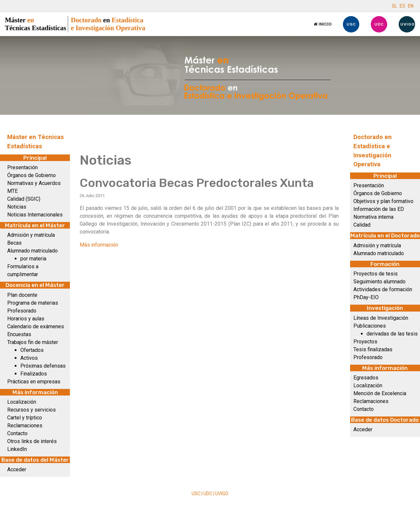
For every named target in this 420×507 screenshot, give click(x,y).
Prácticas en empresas (34, 382)
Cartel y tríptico (25, 418)
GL (394, 6)
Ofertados (32, 350)
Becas (14, 243)
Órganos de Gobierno (31, 175)
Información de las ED (379, 209)
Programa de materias (33, 303)
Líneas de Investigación (381, 318)
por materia (33, 259)
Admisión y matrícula (31, 235)
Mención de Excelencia (380, 393)
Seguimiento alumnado (379, 282)
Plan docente (22, 295)
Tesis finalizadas (373, 349)
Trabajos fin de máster (33, 342)
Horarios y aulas (26, 319)
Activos (29, 358)
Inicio (323, 24)
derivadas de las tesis (392, 334)
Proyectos (365, 342)
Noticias (17, 207)
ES (402, 6)
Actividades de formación (383, 289)
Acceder (17, 469)
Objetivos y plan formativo (383, 201)
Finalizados (34, 374)
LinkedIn (17, 449)
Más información (99, 245)
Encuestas (19, 334)
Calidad (362, 225)
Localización (22, 402)
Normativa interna (373, 217)
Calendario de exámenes (36, 326)
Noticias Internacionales (35, 215)
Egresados (366, 378)
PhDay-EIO (366, 297)
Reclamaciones (25, 426)
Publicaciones (370, 326)
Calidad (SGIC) (24, 199)
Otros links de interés (32, 441)
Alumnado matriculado (32, 251)
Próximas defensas (43, 366)
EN (411, 6)
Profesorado (22, 311)
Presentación (22, 167)
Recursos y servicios (31, 410)
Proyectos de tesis (376, 274)
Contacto (17, 433)
